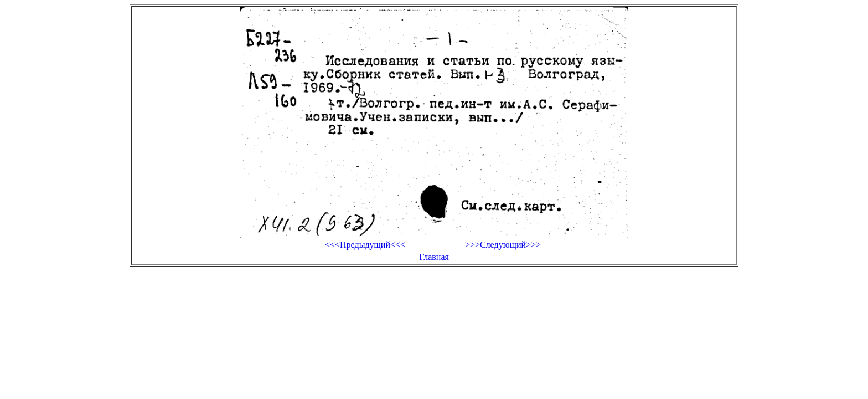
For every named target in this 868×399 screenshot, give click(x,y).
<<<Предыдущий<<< (365, 245)
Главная (434, 257)
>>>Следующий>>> (503, 245)
